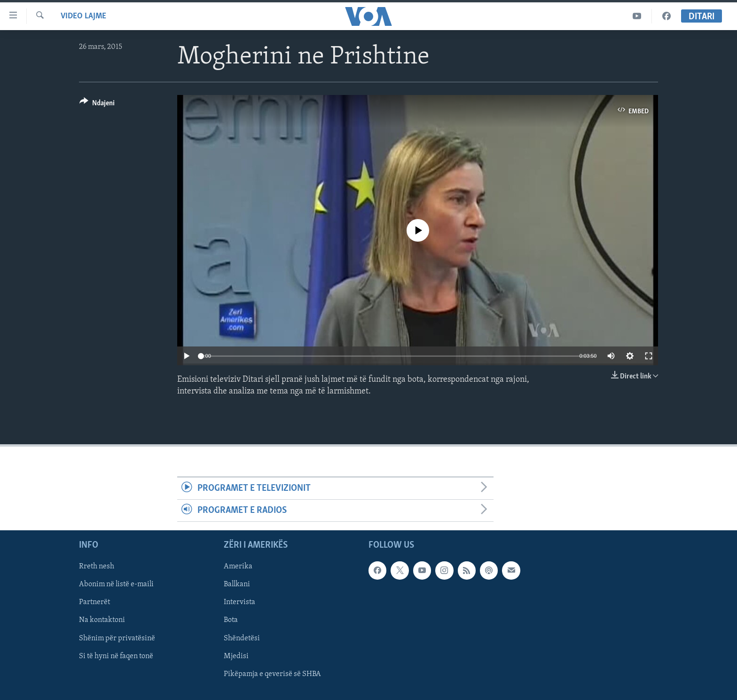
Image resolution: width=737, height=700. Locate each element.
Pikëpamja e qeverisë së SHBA (272, 674)
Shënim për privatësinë (117, 638)
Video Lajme (83, 16)
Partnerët (94, 603)
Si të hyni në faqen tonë (116, 656)
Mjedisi (236, 656)
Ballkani (237, 585)
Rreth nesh (97, 567)
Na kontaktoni (102, 621)
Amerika (238, 567)
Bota (231, 621)
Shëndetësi (242, 638)
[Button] (97, 105)
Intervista (239, 603)
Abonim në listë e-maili (116, 585)
